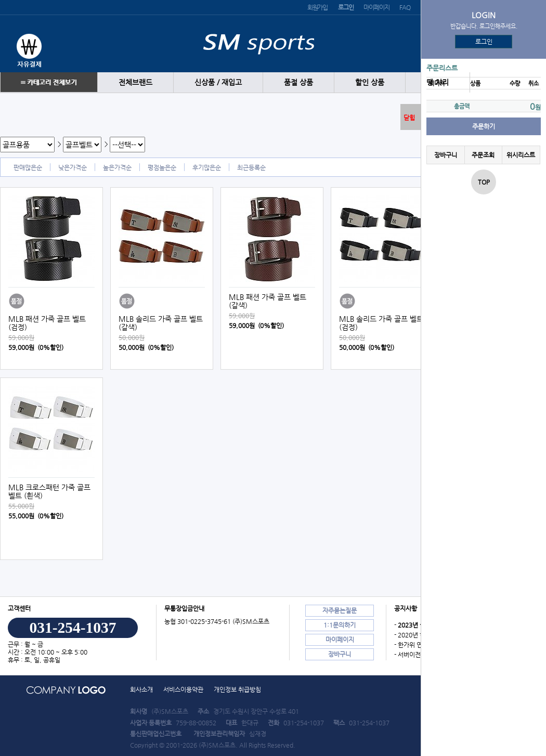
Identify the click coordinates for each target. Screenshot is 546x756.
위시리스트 (521, 155)
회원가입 (317, 7)
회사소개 (141, 689)
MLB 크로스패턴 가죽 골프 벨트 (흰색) (49, 491)
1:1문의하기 (340, 625)
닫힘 (409, 118)
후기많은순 (207, 167)
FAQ (405, 7)
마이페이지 (376, 7)
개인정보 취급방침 (237, 689)
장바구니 (446, 155)
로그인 (484, 42)
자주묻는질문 (340, 610)
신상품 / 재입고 (218, 82)
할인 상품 (370, 82)
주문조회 (483, 155)
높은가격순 (117, 167)
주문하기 (484, 126)
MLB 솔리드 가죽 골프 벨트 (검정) (381, 323)
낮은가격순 (73, 167)
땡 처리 (438, 82)
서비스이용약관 (183, 689)
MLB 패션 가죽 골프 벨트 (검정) (47, 323)
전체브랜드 (135, 82)
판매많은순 (28, 167)
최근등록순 (251, 167)
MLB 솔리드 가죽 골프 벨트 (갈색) (161, 323)
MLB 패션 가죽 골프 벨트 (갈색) (268, 301)
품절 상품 (298, 82)
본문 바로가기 (0, 0)
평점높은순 (162, 167)
